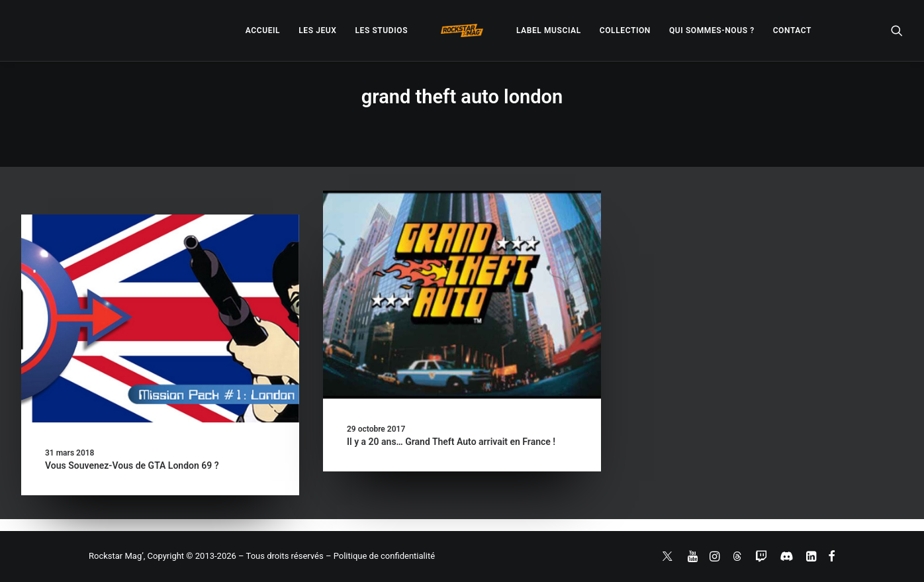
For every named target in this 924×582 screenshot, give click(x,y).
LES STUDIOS (381, 30)
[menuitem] (263, 30)
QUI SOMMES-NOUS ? (712, 30)
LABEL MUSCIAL (549, 30)
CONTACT (792, 30)
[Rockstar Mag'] (462, 30)
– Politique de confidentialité (380, 556)
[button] (897, 30)
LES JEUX (317, 30)
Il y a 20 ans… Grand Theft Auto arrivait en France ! (451, 442)
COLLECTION (625, 30)
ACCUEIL (263, 30)
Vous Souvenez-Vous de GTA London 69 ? (132, 465)
